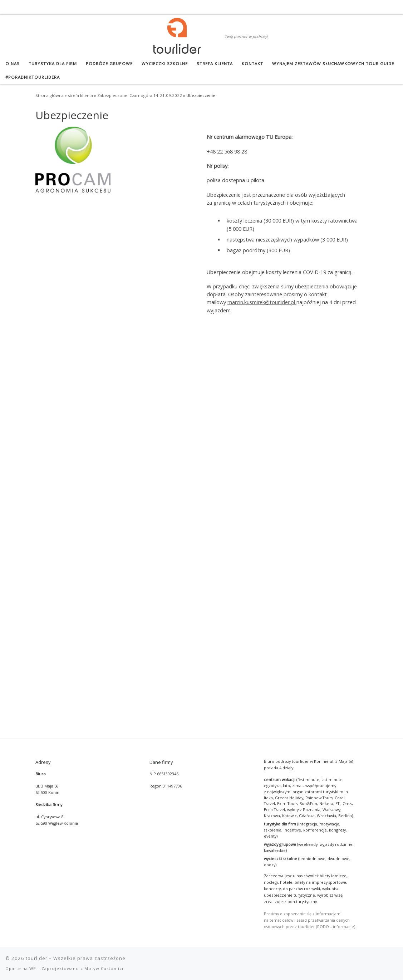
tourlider (37, 581)
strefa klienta (80, 95)
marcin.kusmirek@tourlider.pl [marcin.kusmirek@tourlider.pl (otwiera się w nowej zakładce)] (262, 302)
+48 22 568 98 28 (227, 152)
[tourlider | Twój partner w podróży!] (177, 35)
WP (33, 591)
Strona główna (50, 95)
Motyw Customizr (104, 591)
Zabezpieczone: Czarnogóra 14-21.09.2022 (140, 95)
